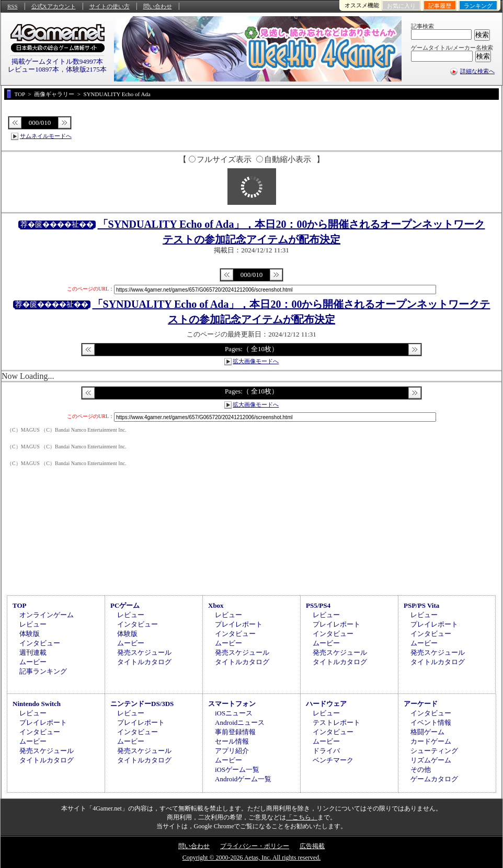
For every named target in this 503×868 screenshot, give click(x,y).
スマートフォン (232, 704)
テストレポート (336, 722)
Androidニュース (240, 722)
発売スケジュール (144, 652)
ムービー (33, 662)
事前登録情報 (235, 732)
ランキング (478, 6)
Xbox (216, 605)
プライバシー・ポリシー (255, 846)
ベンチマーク (333, 760)
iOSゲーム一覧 (237, 769)
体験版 (30, 634)
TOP (20, 605)
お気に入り (401, 6)
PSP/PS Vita (421, 605)
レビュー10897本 (33, 69)
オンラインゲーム (47, 615)
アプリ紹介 (232, 751)
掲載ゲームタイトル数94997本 (58, 61)
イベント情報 (431, 722)
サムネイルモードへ (46, 136)
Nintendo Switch (37, 704)
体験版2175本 (86, 69)
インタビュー (40, 643)
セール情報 (232, 741)
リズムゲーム (431, 760)
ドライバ (326, 751)
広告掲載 (312, 846)
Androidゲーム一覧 (243, 779)
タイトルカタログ (144, 662)
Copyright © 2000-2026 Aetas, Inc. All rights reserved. (251, 858)
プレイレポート (239, 624)
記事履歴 (440, 6)
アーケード (421, 704)
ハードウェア (326, 704)
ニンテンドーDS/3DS (142, 704)
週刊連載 (33, 652)
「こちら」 (302, 817)
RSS (13, 6)
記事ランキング (43, 671)
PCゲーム (125, 605)
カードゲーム (431, 741)
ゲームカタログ (434, 779)
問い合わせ (158, 6)
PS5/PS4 (318, 605)
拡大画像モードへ (256, 361)
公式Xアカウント (54, 6)
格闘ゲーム (427, 732)
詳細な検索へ (477, 71)
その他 (421, 769)
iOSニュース (234, 713)
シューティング (434, 751)
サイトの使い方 (110, 6)
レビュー (33, 624)
